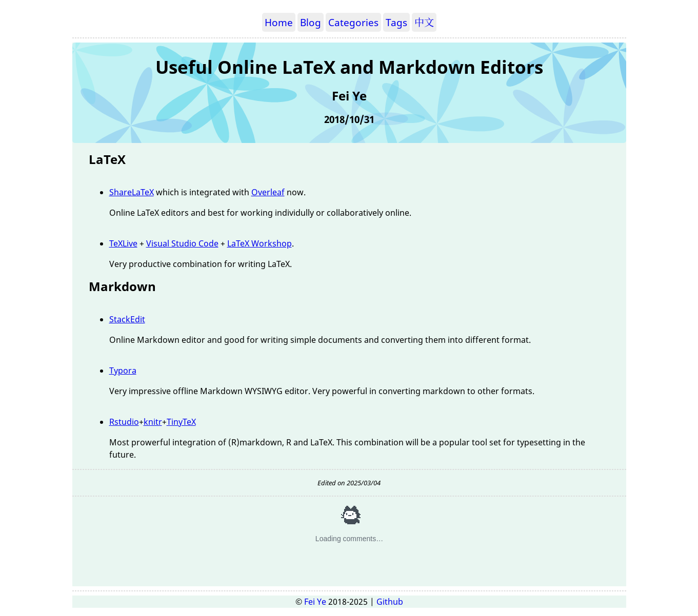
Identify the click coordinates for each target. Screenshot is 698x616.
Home (279, 22)
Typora (123, 371)
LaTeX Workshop (260, 243)
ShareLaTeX (132, 192)
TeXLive (123, 243)
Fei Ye (315, 602)
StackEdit (127, 319)
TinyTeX (181, 422)
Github (390, 602)
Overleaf (268, 192)
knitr (153, 422)
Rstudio (124, 422)
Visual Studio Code (182, 243)
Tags (396, 22)
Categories (353, 22)
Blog (311, 22)
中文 (424, 22)
